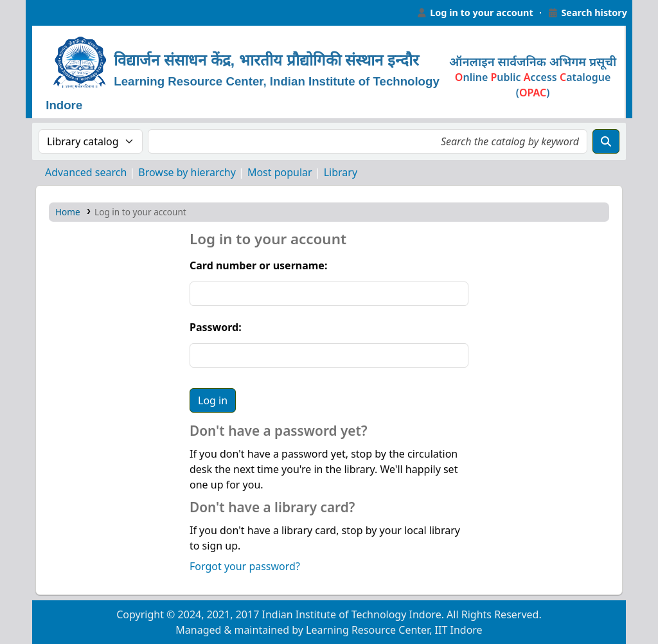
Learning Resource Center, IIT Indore (58, 13)
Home (68, 212)
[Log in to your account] (475, 13)
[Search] (606, 141)
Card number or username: (258, 265)
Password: (216, 327)
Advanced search (86, 172)
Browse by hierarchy (187, 172)
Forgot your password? (245, 566)
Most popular (280, 172)
